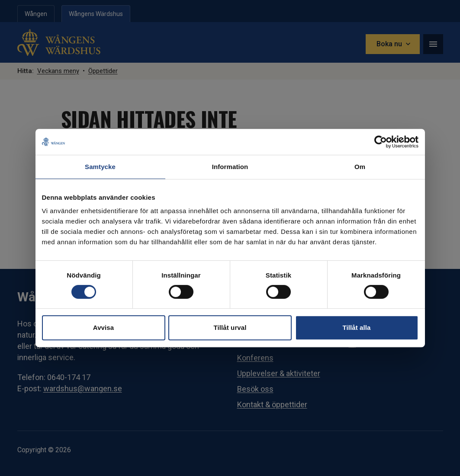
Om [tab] (360, 167)
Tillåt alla (356, 327)
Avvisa (103, 327)
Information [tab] (230, 167)
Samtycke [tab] (100, 167)
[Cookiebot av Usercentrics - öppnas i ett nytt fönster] (381, 142)
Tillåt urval (230, 327)
